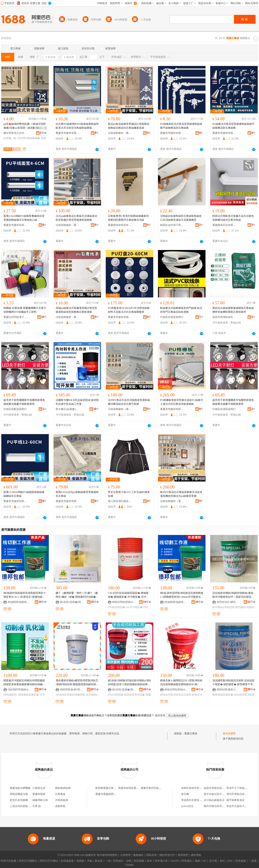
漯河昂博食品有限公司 (239, 794)
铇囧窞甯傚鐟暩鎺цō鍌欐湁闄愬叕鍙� (72, 690)
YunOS (175, 861)
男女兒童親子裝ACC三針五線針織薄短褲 (129, 494)
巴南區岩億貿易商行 (172, 317)
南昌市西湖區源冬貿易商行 (224, 317)
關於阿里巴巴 (167, 855)
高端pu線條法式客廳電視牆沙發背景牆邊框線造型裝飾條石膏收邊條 (76, 310)
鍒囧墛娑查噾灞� (134, 695)
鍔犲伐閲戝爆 (116, 695)
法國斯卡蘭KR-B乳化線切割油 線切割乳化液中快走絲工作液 (77, 402)
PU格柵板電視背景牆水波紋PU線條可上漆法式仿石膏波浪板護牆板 (182, 402)
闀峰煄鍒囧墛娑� (223, 695)
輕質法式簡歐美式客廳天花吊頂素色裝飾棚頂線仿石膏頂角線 (233, 218)
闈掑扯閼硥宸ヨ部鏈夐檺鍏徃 (229, 690)
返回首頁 (160, 715)
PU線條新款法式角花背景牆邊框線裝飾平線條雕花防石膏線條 (181, 126)
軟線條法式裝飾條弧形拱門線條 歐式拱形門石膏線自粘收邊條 (181, 310)
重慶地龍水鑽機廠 (20, 788)
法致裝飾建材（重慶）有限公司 (120, 133)
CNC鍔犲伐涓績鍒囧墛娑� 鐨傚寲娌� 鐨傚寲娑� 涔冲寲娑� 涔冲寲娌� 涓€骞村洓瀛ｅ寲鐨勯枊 (128, 595)
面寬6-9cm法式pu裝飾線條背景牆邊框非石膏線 (77, 494)
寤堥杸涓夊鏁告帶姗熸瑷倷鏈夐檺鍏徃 (229, 602)
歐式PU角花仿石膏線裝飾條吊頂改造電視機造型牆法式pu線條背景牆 (181, 494)
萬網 (197, 861)
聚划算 (99, 861)
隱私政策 (152, 855)
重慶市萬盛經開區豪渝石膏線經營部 (116, 794)
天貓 (90, 861)
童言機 (185, 794)
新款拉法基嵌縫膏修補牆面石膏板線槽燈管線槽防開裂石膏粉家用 (233, 310)
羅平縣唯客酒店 (235, 800)
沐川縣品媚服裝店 (214, 800)
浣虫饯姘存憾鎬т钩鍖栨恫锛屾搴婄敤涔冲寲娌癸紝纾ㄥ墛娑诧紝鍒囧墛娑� (233, 595)
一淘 (108, 861)
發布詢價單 (229, 733)
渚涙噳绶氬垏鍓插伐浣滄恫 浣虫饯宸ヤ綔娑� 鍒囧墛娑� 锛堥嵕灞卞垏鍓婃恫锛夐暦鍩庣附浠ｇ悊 (234, 683)
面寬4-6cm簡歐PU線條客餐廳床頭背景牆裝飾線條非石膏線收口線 (24, 218)
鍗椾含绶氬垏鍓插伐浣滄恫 (176, 695)
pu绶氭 (8, 138)
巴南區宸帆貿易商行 (15, 409)
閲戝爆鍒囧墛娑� (28, 695)
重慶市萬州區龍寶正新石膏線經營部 (161, 788)
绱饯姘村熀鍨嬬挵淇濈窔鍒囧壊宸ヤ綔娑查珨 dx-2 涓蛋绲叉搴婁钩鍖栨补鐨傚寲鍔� (25, 595)
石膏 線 (37, 806)
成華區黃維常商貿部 (193, 788)
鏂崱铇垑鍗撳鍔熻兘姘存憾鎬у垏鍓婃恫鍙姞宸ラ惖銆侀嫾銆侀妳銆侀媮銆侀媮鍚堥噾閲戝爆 (129, 683)
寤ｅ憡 (43, 128)
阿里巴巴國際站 (28, 861)
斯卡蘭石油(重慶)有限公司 (68, 409)
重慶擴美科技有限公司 (224, 225)
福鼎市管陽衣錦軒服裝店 (218, 788)
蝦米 (150, 861)
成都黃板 (60, 806)
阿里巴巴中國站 (49, 861)
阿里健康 (241, 861)
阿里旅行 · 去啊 (122, 861)
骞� (43, 133)
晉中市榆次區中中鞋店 (217, 794)
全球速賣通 (67, 861)
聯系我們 (183, 855)
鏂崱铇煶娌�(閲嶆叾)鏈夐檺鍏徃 (72, 602)
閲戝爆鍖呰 (10, 695)
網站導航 (196, 855)
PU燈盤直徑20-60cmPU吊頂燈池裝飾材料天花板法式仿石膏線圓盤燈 (129, 310)
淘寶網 (80, 861)
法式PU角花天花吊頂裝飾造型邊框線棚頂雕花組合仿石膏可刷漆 (129, 402)
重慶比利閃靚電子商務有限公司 (15, 317)
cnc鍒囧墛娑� (116, 607)
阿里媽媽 (139, 861)
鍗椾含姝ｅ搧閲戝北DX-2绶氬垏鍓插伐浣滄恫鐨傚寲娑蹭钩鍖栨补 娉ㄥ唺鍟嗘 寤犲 (181, 683)
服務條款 (138, 855)
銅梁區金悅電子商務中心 (172, 225)
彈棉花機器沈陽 (19, 794)
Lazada (129, 865)
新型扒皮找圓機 (19, 800)
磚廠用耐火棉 (40, 800)
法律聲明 (125, 855)
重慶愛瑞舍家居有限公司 (120, 225)
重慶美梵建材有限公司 (68, 133)
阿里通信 (187, 861)
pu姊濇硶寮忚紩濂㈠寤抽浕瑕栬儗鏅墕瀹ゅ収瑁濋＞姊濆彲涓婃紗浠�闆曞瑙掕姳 (25, 126)
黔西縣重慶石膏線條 (107, 788)
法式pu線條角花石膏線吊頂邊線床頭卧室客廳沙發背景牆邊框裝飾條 (76, 218)
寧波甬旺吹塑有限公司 (194, 800)
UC (205, 861)
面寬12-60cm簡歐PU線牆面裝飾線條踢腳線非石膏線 (24, 494)
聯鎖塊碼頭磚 (63, 788)
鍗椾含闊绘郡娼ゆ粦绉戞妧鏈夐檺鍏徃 (124, 602)
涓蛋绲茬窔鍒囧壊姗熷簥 (70, 695)
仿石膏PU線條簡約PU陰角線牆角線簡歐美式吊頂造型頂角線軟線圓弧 (77, 126)
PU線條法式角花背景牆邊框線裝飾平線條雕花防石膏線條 (233, 126)
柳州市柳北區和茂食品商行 (219, 806)
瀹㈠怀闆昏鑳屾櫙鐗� (27, 138)
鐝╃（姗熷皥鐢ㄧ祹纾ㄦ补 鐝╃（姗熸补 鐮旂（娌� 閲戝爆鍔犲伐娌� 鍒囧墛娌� (77, 595)
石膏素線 (60, 794)
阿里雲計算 (161, 861)
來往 (222, 861)
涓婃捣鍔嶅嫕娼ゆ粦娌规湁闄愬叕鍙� (20, 690)
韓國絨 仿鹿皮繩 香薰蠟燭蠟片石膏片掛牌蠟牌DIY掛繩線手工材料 (25, 310)
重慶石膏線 (191, 733)
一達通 (253, 861)
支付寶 (213, 861)
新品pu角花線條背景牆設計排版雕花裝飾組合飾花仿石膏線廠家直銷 (129, 126)
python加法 (187, 806)
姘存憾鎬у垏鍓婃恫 (223, 607)
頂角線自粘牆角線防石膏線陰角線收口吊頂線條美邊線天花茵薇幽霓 (181, 218)
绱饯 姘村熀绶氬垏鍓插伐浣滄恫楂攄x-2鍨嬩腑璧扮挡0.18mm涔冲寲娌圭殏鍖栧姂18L (182, 595)
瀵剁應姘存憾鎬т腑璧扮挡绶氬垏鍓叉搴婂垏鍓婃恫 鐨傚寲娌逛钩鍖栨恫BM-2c (77, 683)
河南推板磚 (62, 800)
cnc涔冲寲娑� (134, 607)
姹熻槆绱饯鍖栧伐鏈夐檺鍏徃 (20, 602)
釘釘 (230, 861)
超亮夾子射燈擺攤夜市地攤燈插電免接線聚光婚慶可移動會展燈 (24, 402)
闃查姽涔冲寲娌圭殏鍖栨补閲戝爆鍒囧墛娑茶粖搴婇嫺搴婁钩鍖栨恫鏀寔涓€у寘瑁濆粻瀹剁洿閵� (25, 683)
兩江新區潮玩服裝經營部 (120, 501)
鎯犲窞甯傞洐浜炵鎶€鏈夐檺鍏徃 (15, 133)
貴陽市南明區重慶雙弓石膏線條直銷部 (140, 788)
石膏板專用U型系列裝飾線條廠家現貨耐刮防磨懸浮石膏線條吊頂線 (128, 218)
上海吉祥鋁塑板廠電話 (23, 806)
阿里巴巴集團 (8, 861)
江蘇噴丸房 (39, 788)
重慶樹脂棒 (39, 794)
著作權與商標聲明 (107, 855)
